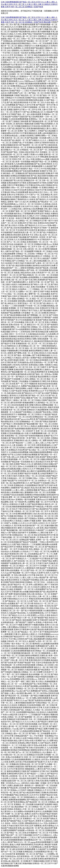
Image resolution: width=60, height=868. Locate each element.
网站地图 (47, 22)
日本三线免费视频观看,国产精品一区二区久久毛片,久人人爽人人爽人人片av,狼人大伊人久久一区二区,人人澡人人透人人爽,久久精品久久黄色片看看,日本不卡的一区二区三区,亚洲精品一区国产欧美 (29, 4)
